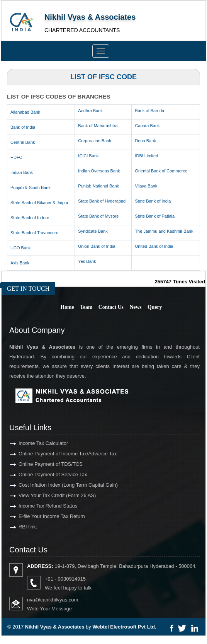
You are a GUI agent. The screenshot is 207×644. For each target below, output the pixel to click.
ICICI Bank (88, 156)
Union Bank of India (97, 246)
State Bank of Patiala (155, 216)
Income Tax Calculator (32, 443)
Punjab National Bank (98, 186)
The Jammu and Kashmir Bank (164, 231)
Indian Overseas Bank (99, 171)
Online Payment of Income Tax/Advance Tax (57, 454)
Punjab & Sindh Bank (31, 187)
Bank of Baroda (149, 111)
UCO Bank (21, 248)
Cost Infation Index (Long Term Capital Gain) (57, 485)
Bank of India (23, 127)
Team (86, 307)
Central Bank (23, 142)
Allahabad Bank (25, 112)
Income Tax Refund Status (37, 506)
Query (155, 307)
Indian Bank (22, 172)
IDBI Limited (146, 156)
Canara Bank (147, 126)
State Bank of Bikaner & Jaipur (39, 203)
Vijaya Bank (146, 186)
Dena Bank (145, 141)
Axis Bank (20, 263)
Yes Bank (87, 261)
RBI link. (17, 527)
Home (67, 307)
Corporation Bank (95, 141)
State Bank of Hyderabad (102, 201)
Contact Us (111, 307)
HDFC (16, 157)
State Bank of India (153, 201)
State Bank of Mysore (98, 216)
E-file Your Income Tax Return (41, 516)
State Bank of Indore (30, 218)
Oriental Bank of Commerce (161, 171)
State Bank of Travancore (34, 233)
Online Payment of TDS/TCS (39, 464)
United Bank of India (154, 246)
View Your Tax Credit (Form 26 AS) (46, 495)
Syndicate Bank (93, 231)
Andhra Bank (90, 111)
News (135, 307)
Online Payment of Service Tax (42, 474)
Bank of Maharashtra (98, 126)
